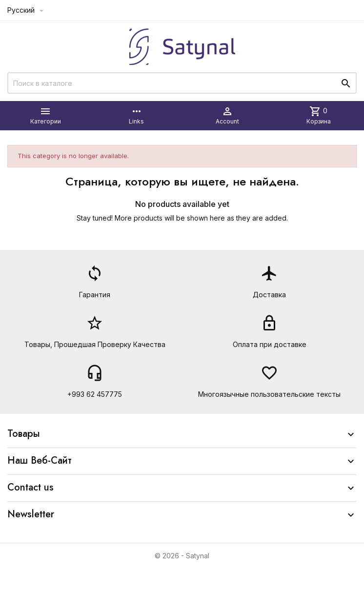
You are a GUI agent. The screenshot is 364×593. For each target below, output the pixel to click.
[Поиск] (182, 83)
